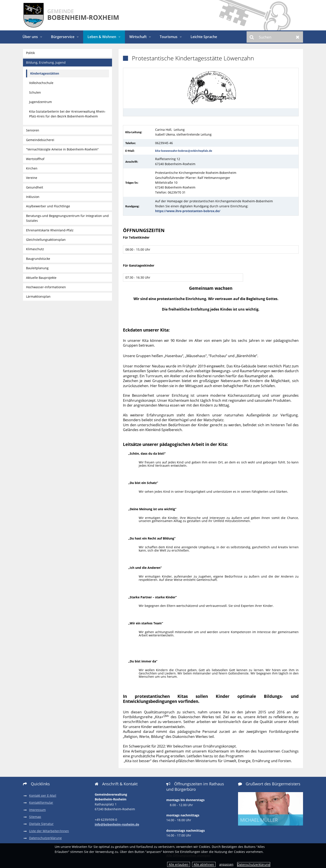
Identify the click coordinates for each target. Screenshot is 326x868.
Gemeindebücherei (40, 140)
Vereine (32, 178)
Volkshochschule (41, 83)
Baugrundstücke (38, 259)
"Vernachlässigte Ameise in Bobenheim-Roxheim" (62, 149)
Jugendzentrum (40, 102)
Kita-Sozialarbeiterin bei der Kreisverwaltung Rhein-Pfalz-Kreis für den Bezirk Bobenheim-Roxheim (67, 114)
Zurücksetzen (298, 37)
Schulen (35, 92)
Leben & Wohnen (102, 37)
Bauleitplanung (37, 268)
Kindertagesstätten (45, 73)
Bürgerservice (63, 37)
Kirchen (32, 168)
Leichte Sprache (204, 37)
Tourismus (169, 37)
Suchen (252, 37)
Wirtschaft (138, 37)
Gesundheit (35, 187)
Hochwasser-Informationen (46, 287)
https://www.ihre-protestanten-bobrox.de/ (188, 211)
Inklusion (33, 197)
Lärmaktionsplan (38, 296)
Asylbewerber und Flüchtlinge (48, 206)
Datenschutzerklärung (254, 864)
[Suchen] (275, 37)
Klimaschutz (35, 249)
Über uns (30, 37)
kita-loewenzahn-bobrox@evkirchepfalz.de (184, 151)
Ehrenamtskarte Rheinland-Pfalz (50, 230)
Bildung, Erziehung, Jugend (46, 62)
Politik (30, 53)
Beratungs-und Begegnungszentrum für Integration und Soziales (67, 218)
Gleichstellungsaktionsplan (46, 240)
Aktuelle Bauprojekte (41, 278)
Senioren (33, 130)
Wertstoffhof (35, 159)
